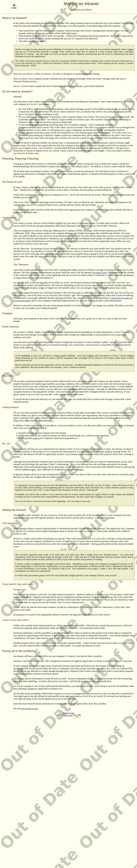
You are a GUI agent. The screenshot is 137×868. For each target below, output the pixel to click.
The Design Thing (99, 273)
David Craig (68, 715)
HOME (14, 7)
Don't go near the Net (29, 709)
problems (36, 438)
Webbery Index (68, 713)
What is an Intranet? (15, 18)
